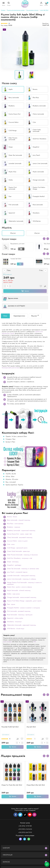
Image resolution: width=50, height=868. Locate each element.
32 (10, 739)
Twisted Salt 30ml (16, 259)
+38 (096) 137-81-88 (25, 826)
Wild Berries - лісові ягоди (16, 629)
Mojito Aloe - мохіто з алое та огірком (19, 587)
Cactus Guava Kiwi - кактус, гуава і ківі (19, 534)
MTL (35, 642)
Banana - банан (12, 517)
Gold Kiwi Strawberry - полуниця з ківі (20, 558)
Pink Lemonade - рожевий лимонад (19, 611)
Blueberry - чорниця (14, 527)
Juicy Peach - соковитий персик (17, 572)
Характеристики (19, 316)
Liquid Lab (46, 25)
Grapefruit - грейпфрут (14, 565)
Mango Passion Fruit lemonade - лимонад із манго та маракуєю (24, 583)
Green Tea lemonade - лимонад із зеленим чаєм (23, 569)
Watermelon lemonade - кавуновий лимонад (22, 625)
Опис (5, 316)
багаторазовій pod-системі (10, 368)
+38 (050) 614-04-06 (25, 829)
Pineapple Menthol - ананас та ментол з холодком (23, 608)
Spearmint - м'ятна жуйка (15, 618)
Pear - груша (11, 604)
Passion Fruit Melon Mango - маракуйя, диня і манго (24, 601)
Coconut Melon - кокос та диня (17, 541)
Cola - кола (11, 544)
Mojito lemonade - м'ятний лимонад (19, 590)
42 (9, 23)
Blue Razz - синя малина (15, 524)
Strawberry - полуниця (14, 622)
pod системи (7, 642)
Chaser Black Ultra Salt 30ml (36, 785)
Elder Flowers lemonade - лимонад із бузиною (22, 555)
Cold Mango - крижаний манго (17, 548)
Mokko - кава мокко (13, 594)
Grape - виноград (13, 562)
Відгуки (35, 316)
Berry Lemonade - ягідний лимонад (19, 520)
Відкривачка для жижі (17, 244)
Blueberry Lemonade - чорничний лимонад (21, 530)
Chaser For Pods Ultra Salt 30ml (12, 785)
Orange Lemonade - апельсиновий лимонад (22, 597)
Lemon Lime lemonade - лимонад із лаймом (22, 579)
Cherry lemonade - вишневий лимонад (20, 537)
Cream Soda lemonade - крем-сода (18, 551)
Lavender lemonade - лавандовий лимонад (21, 576)
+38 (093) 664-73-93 (25, 832)
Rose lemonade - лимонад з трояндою (20, 615)
